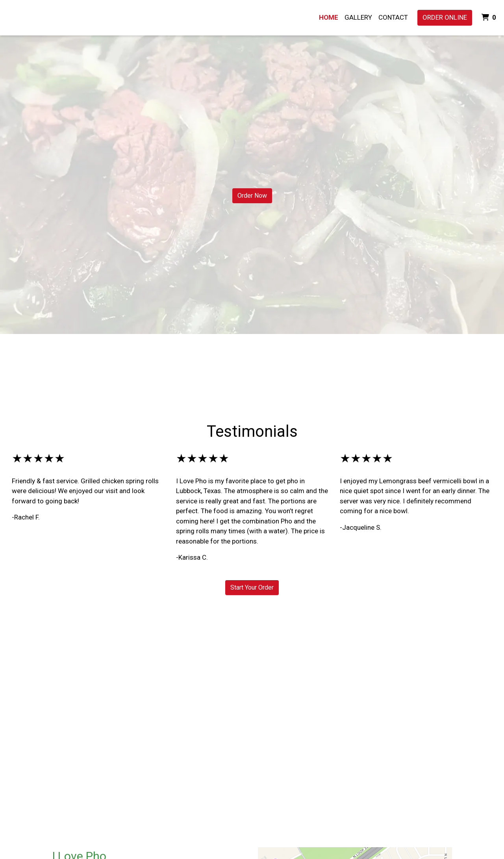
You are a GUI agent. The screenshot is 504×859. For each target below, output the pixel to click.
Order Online (445, 17)
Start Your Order (252, 587)
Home (329, 17)
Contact (393, 17)
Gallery (358, 17)
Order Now (252, 196)
